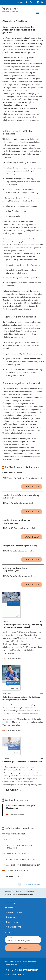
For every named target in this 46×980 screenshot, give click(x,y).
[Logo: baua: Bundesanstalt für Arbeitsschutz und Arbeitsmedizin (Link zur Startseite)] (12, 11)
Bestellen (23, 948)
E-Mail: (9, 938)
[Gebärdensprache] (26, 3)
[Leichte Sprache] (31, 3)
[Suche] (42, 13)
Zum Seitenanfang (32, 884)
